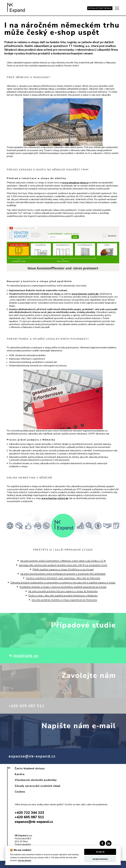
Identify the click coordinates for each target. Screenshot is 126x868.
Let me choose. (25, 860)
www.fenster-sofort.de (85, 294)
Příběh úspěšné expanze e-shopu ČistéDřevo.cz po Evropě (63, 569)
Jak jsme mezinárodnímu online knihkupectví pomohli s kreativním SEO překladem (63, 574)
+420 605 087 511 (30, 706)
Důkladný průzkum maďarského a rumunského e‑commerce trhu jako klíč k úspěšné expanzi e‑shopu (63, 583)
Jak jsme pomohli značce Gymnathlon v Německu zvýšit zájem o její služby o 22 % (63, 561)
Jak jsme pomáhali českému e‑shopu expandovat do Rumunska (64, 600)
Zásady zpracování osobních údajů (38, 786)
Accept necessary (100, 859)
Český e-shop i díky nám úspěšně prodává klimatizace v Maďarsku (63, 596)
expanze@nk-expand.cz (35, 756)
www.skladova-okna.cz (75, 183)
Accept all (100, 852)
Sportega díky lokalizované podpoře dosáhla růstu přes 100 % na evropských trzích (63, 565)
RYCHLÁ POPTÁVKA (100, 8)
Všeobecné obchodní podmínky (36, 780)
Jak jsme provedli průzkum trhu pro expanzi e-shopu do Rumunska (63, 591)
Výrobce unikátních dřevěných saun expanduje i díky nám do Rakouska (63, 578)
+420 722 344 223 (29, 813)
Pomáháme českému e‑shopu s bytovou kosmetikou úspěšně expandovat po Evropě (63, 587)
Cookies (20, 792)
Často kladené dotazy (30, 768)
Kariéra (20, 774)
